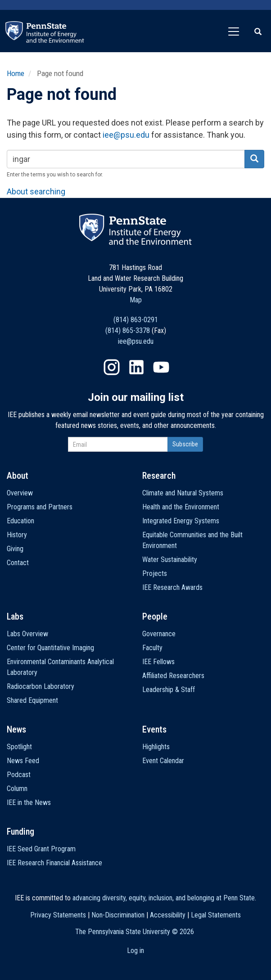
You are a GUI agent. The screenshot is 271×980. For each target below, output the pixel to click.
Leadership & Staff (169, 690)
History (17, 535)
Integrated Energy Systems (181, 521)
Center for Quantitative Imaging (50, 648)
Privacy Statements (58, 915)
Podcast (19, 775)
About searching (36, 191)
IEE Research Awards (172, 587)
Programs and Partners (40, 507)
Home (16, 73)
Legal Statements (216, 915)
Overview (20, 493)
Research (159, 476)
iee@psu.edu (126, 135)
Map (136, 300)
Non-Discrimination (118, 915)
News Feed (23, 761)
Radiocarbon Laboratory (41, 686)
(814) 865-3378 (128, 330)
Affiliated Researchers (173, 676)
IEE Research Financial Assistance (54, 863)
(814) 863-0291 (136, 320)
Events (154, 729)
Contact (18, 563)
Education (20, 521)
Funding (20, 832)
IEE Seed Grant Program (41, 849)
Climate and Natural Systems (183, 493)
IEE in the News (29, 802)
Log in (135, 951)
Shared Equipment (32, 700)
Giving (15, 549)
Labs (15, 616)
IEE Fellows (158, 662)
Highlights (156, 747)
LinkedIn (136, 367)
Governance (159, 634)
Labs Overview (27, 634)
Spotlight (19, 747)
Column (17, 789)
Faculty (152, 648)
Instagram (112, 367)
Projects (155, 573)
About (18, 476)
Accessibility (168, 915)
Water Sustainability (170, 560)
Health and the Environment (181, 507)
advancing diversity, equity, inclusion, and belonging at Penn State (164, 898)
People (155, 616)
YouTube (161, 367)
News (16, 729)
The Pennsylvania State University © (135, 932)
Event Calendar (163, 761)
